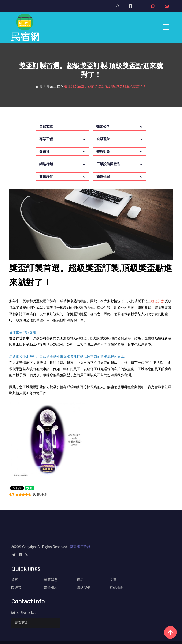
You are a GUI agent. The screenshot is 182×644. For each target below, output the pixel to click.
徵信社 (44, 152)
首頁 (39, 86)
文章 (113, 580)
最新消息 (51, 580)
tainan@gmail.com (25, 613)
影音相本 (51, 588)
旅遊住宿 (103, 176)
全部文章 (46, 126)
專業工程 (53, 86)
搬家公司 (103, 126)
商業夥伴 (46, 176)
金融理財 (103, 139)
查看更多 (21, 623)
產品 (80, 580)
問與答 (16, 588)
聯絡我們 (84, 588)
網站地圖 (116, 588)
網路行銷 (46, 164)
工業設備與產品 (108, 164)
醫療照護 (103, 152)
